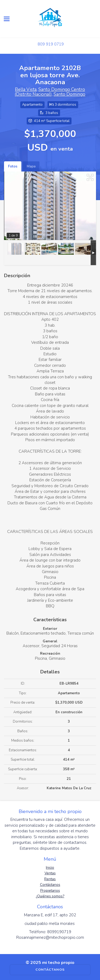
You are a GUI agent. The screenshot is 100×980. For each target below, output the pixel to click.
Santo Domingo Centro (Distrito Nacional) (50, 92)
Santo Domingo (69, 94)
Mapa (31, 166)
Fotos (13, 166)
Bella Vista (26, 89)
